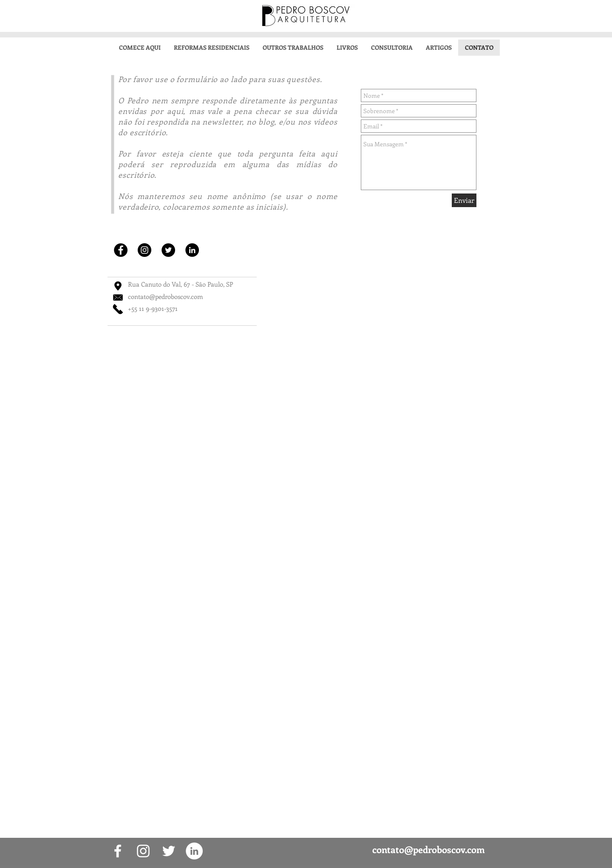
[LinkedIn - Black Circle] (192, 250)
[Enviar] (464, 200)
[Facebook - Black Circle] (121, 250)
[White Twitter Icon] (169, 851)
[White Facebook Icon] (118, 851)
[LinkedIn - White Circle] (194, 851)
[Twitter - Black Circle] (168, 250)
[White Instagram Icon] (143, 851)
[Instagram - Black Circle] (144, 250)
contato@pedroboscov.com (166, 296)
